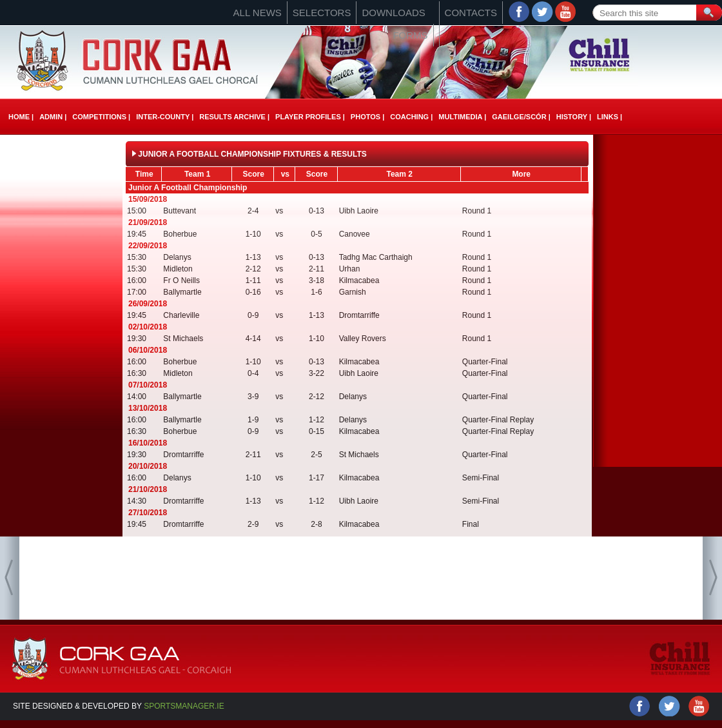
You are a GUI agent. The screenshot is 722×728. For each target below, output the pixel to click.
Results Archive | (234, 117)
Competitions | (101, 117)
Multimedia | (462, 117)
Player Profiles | (310, 117)
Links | (610, 117)
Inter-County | (165, 117)
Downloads (393, 13)
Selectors (322, 13)
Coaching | (411, 117)
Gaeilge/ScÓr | (521, 117)
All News (258, 13)
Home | (21, 117)
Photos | (367, 117)
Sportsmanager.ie (184, 706)
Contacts (471, 13)
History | (574, 117)
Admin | (53, 117)
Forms (410, 35)
